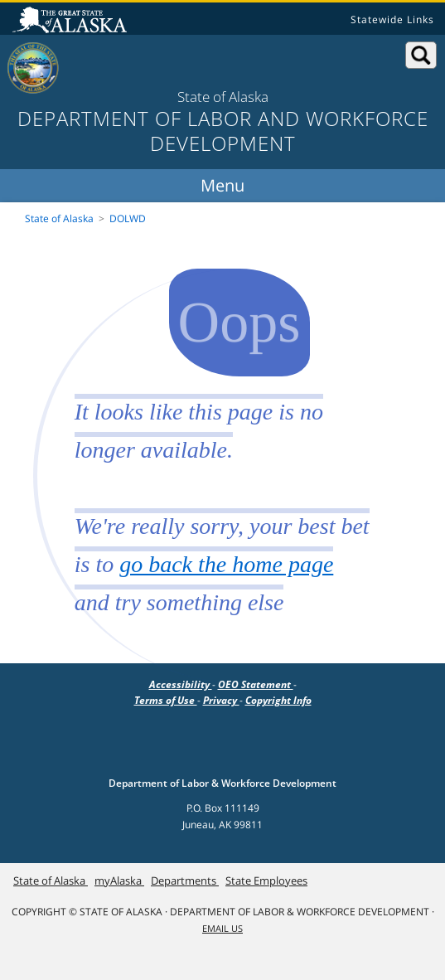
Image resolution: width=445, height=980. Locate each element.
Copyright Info (278, 700)
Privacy (221, 700)
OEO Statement (256, 684)
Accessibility (181, 684)
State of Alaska (72, 22)
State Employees (266, 881)
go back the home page (226, 564)
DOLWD (128, 218)
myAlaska (119, 881)
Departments (185, 881)
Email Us (222, 929)
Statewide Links (392, 19)
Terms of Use (166, 700)
